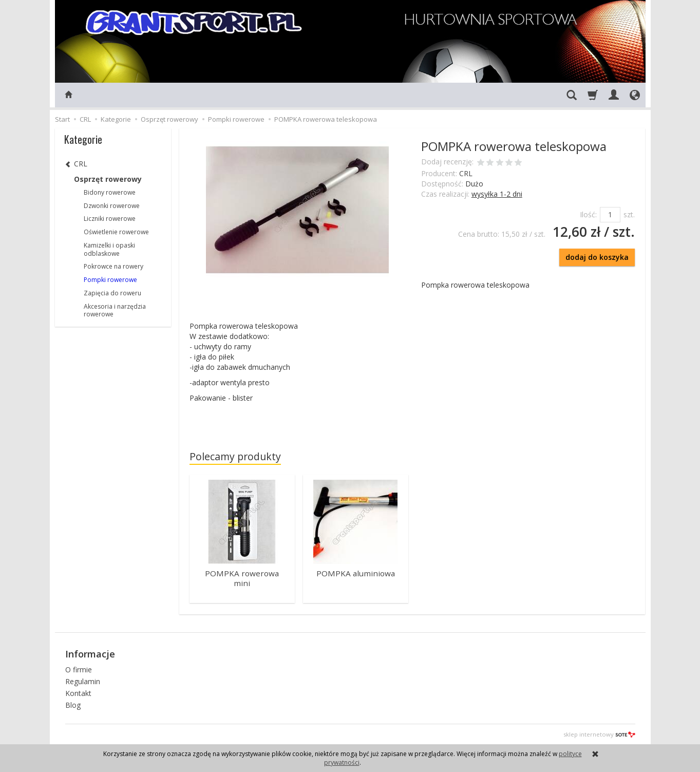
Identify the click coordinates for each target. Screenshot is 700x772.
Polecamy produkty (235, 456)
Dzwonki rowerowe (112, 206)
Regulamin (83, 680)
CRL (466, 173)
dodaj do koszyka (597, 257)
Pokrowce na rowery (113, 266)
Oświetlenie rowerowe (116, 232)
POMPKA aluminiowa (356, 573)
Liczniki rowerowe (110, 219)
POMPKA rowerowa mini (242, 578)
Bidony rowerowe (110, 192)
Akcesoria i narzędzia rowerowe (115, 310)
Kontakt (78, 692)
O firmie (79, 669)
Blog (73, 704)
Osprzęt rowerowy (108, 179)
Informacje (90, 653)
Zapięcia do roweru (112, 293)
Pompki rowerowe (110, 280)
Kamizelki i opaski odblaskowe (109, 249)
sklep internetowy (599, 734)
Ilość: (588, 214)
